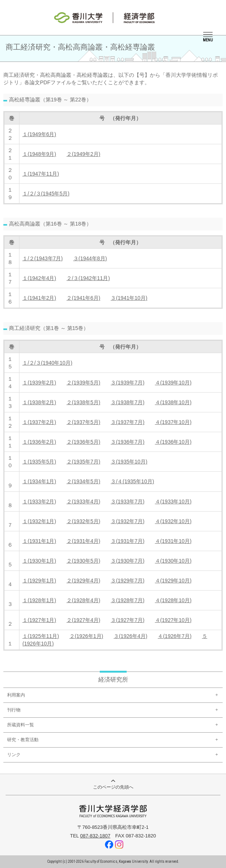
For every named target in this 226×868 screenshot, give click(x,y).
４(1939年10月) (173, 383)
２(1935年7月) (83, 462)
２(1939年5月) (83, 383)
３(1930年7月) (127, 561)
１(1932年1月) (39, 521)
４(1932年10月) (173, 521)
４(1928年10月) (173, 600)
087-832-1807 (95, 836)
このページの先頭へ (113, 785)
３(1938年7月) (127, 402)
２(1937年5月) (83, 422)
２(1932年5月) (83, 521)
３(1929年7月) (127, 581)
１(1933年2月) (39, 501)
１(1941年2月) (39, 298)
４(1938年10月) (173, 402)
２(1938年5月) (83, 402)
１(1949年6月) (39, 134)
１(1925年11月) (41, 636)
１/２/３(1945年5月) (46, 194)
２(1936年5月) (83, 442)
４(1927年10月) (173, 620)
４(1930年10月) (173, 561)
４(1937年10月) (173, 422)
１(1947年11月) (41, 174)
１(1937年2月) (39, 422)
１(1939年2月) (39, 383)
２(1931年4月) (83, 541)
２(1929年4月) (83, 581)
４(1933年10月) (173, 501)
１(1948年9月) (39, 154)
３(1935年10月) (129, 462)
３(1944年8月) (90, 258)
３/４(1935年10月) (132, 481)
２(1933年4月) (83, 501)
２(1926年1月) (86, 636)
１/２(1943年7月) (43, 258)
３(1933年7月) (127, 501)
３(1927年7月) (127, 620)
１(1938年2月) (39, 402)
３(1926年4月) (130, 636)
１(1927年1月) (39, 620)
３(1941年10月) (129, 298)
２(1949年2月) (83, 154)
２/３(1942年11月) (88, 278)
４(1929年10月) (173, 581)
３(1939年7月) (127, 383)
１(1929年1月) (39, 581)
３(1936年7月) (127, 442)
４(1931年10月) (173, 541)
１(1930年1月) (39, 561)
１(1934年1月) (39, 481)
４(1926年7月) (174, 636)
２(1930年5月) (83, 561)
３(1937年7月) (127, 422)
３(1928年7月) (127, 600)
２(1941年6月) (83, 298)
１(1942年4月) (39, 278)
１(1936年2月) (39, 442)
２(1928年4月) (83, 600)
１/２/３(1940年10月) (47, 363)
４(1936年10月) (173, 442)
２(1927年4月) (83, 620)
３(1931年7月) (127, 541)
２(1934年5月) (83, 481)
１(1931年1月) (39, 541)
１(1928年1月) (39, 600)
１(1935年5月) (39, 462)
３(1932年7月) (127, 521)
